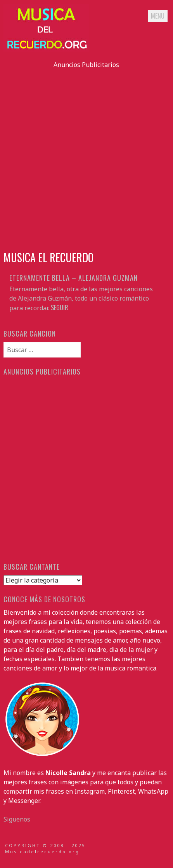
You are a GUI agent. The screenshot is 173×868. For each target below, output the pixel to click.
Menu (158, 16)
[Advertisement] (86, 156)
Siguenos (17, 819)
